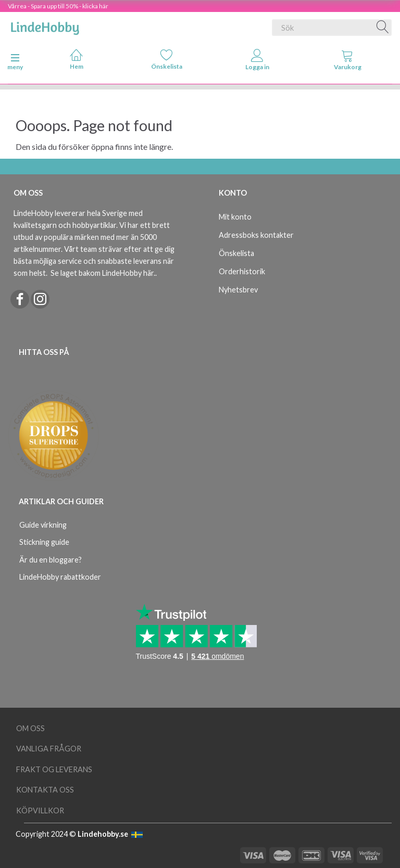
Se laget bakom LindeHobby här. (103, 273)
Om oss (30, 728)
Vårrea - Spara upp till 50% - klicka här (58, 6)
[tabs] (348, 62)
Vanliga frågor (49, 749)
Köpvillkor (40, 810)
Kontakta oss (45, 790)
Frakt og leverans (54, 769)
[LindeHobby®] (45, 25)
